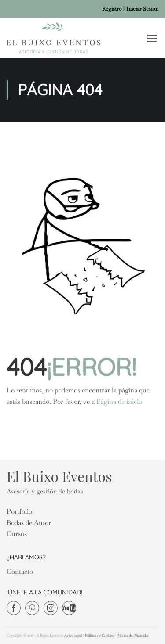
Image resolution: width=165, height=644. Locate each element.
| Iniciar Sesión (141, 9)
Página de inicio (119, 401)
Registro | (113, 9)
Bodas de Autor (29, 523)
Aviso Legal (73, 635)
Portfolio (19, 511)
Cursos (17, 534)
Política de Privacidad (133, 635)
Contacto (20, 571)
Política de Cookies (99, 635)
